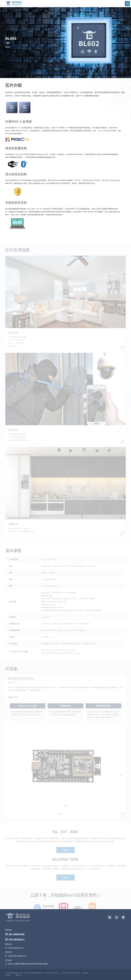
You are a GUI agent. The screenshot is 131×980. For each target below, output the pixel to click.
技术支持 (85, 973)
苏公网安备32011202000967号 (71, 973)
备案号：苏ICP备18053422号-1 (49, 973)
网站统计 (19, 975)
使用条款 (8, 975)
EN (125, 4)
